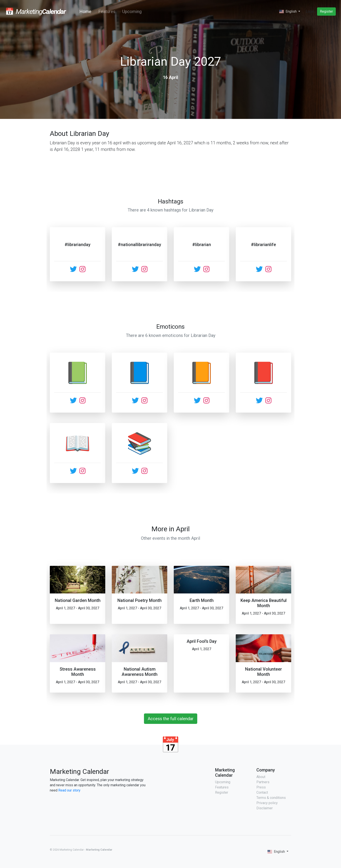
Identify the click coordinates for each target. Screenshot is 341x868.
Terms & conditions (271, 798)
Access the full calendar (171, 719)
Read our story (69, 790)
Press (261, 787)
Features (107, 12)
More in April (170, 529)
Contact (262, 792)
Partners (263, 782)
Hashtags (171, 201)
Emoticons (170, 327)
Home (86, 11)
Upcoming (132, 12)
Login (310, 11)
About (261, 777)
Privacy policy (267, 803)
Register (326, 11)
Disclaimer (265, 808)
